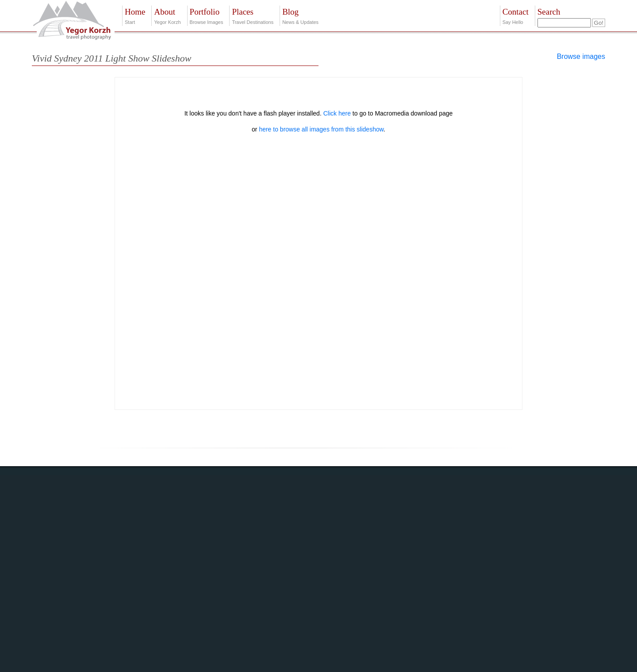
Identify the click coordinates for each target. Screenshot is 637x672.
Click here (337, 113)
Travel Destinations (253, 15)
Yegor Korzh (167, 15)
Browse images (581, 56)
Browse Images (207, 15)
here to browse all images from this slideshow (321, 129)
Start (135, 15)
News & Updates (300, 15)
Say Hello (516, 15)
